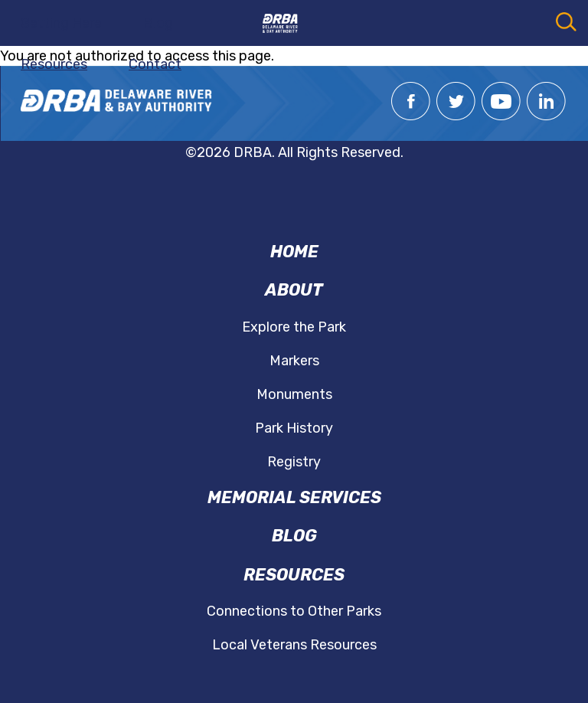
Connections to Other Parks (294, 611)
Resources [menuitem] (54, 64)
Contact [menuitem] (155, 64)
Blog (294, 536)
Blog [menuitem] (158, 23)
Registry (294, 462)
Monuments (294, 394)
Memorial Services (294, 497)
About (294, 290)
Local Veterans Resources (294, 645)
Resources (294, 575)
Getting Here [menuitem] (61, 23)
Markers (294, 361)
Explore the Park (294, 327)
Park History (294, 428)
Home (294, 252)
